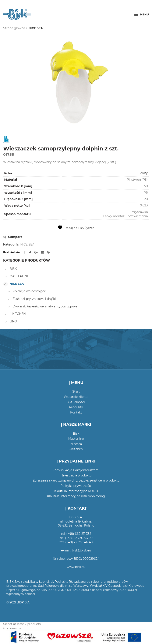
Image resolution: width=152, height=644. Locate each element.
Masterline (76, 439)
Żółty (144, 173)
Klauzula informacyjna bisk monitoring (76, 496)
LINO (13, 321)
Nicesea (76, 444)
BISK (13, 269)
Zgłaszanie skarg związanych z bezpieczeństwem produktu (76, 480)
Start (76, 392)
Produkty (76, 407)
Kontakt (76, 412)
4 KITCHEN (18, 314)
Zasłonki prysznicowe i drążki (34, 299)
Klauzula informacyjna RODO (76, 491)
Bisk (76, 434)
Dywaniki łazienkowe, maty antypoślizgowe (45, 306)
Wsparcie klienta (76, 397)
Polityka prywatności (76, 486)
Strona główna (14, 28)
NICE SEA (36, 28)
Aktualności (76, 402)
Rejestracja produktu (76, 475)
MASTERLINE (19, 276)
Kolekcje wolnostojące (29, 291)
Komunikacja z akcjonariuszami (76, 470)
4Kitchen (76, 449)
